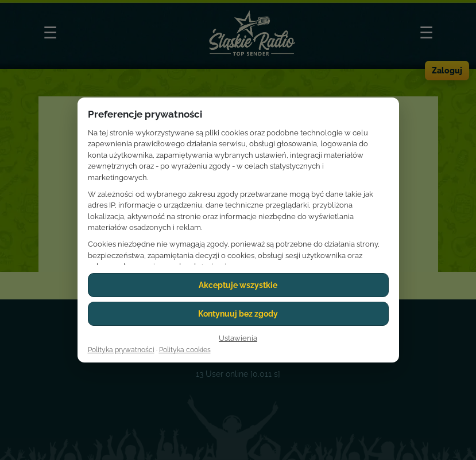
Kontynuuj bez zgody (238, 314)
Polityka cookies (185, 350)
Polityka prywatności (121, 350)
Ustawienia (238, 338)
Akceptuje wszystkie (238, 285)
